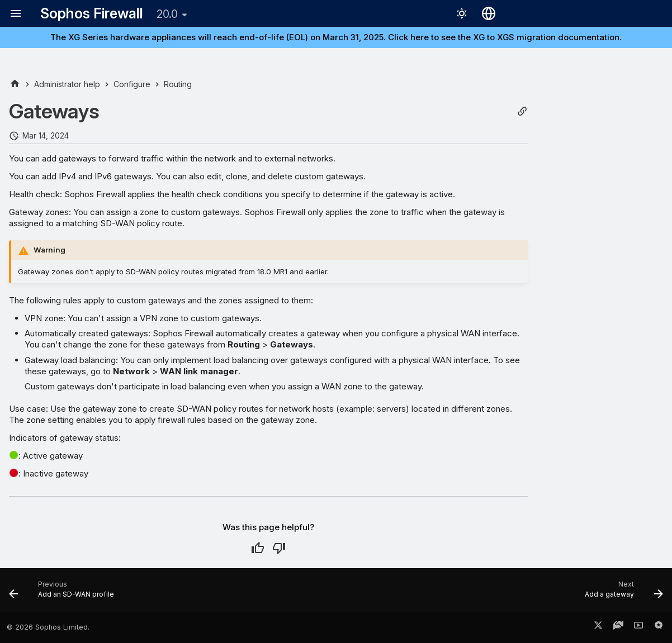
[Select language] (489, 13)
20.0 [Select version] (167, 14)
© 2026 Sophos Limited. (48, 627)
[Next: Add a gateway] (621, 593)
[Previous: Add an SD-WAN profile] (65, 593)
